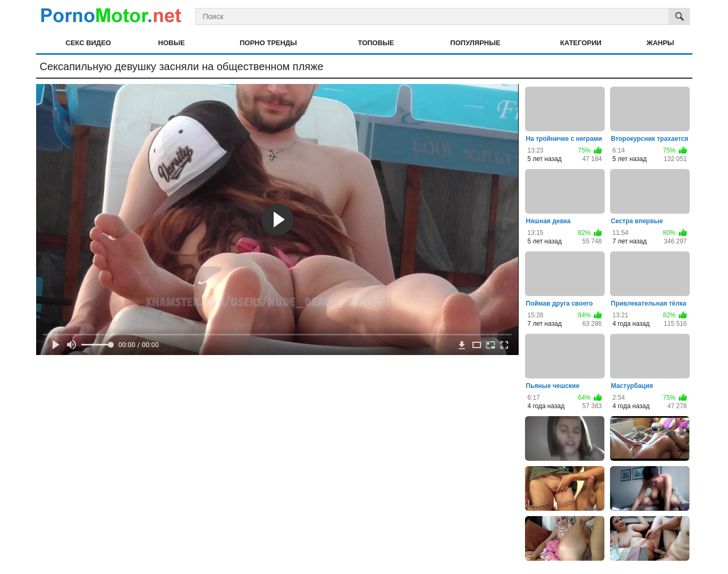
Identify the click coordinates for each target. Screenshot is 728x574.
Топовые (376, 43)
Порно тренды (268, 43)
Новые (172, 43)
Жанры (661, 43)
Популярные (475, 43)
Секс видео (88, 43)
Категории (581, 43)
